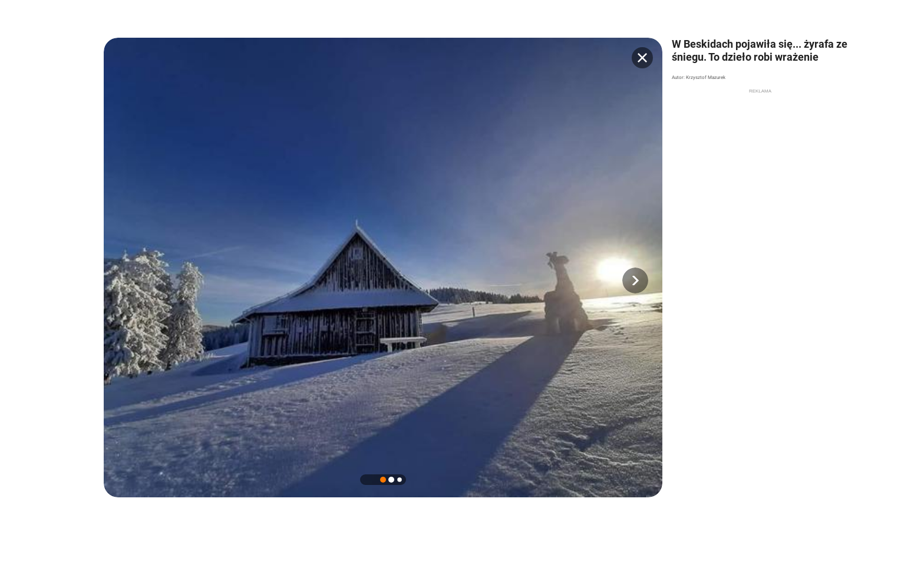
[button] (635, 280)
